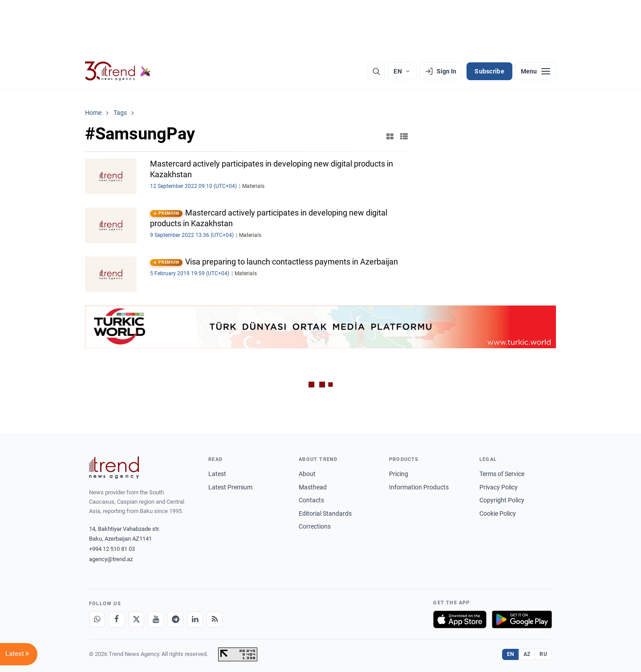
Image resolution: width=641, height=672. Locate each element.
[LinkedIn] (195, 619)
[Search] (376, 71)
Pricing (399, 474)
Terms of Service (502, 474)
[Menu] (536, 71)
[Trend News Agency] (114, 468)
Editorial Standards (325, 513)
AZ (527, 654)
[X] (136, 619)
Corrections (315, 526)
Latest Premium (230, 487)
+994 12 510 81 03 (112, 549)
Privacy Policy (499, 487)
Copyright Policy (502, 500)
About (307, 474)
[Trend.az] (118, 71)
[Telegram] (175, 619)
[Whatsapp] (97, 619)
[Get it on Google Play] (522, 619)
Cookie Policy (498, 513)
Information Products (419, 487)
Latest (217, 474)
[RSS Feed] (215, 619)
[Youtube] (156, 619)
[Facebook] (117, 619)
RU (543, 654)
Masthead (313, 487)
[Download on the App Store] (460, 619)
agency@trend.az (111, 559)
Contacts (311, 500)
